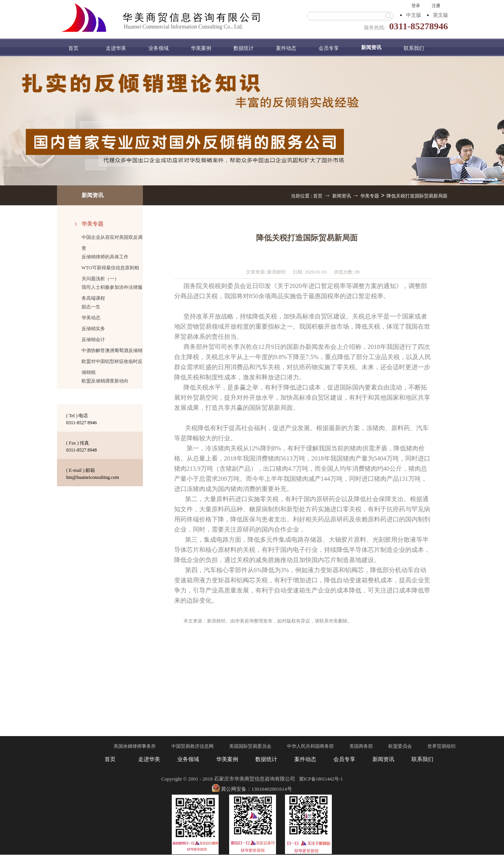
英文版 (441, 15)
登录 (416, 5)
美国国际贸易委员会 (250, 746)
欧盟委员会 (400, 746)
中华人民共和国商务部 (310, 746)
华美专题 (370, 196)
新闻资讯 (342, 196)
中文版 (414, 15)
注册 (436, 5)
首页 (73, 48)
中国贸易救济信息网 (192, 746)
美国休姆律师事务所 (135, 746)
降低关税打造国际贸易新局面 (417, 196)
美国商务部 (361, 746)
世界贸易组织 (442, 746)
